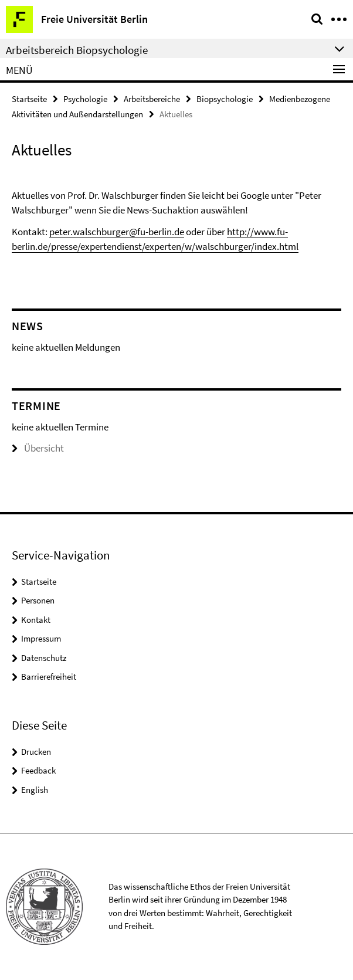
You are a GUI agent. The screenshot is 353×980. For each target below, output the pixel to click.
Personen (38, 600)
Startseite (29, 99)
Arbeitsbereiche (152, 99)
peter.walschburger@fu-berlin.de (117, 232)
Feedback (38, 770)
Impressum (41, 638)
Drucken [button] (36, 752)
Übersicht (38, 448)
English (35, 790)
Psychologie (85, 99)
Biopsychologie (225, 99)
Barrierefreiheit (49, 676)
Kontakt (36, 620)
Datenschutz (44, 658)
